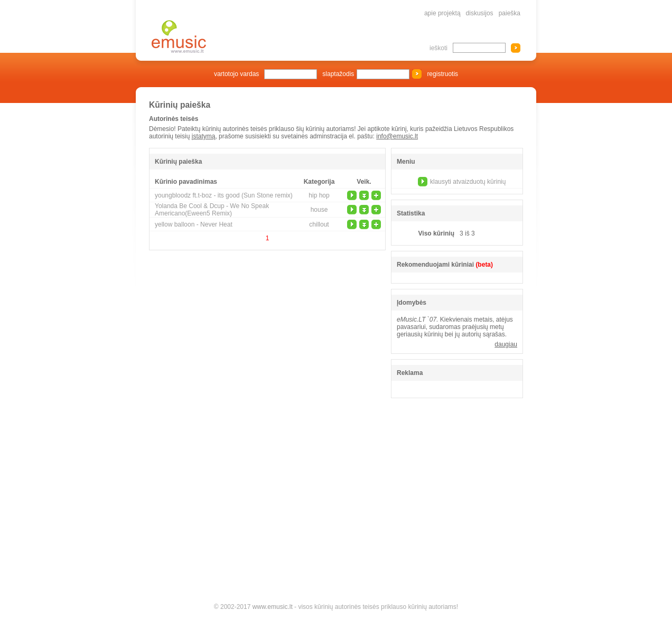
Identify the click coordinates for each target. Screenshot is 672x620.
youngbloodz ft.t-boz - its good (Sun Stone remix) (224, 195)
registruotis (442, 74)
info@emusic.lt (397, 136)
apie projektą (442, 13)
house (319, 210)
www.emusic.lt (273, 607)
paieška (510, 13)
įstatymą (204, 136)
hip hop (319, 195)
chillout (319, 224)
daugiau (506, 344)
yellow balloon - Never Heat (194, 224)
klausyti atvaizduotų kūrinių (468, 182)
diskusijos (480, 13)
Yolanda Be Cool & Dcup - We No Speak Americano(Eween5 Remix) (212, 210)
